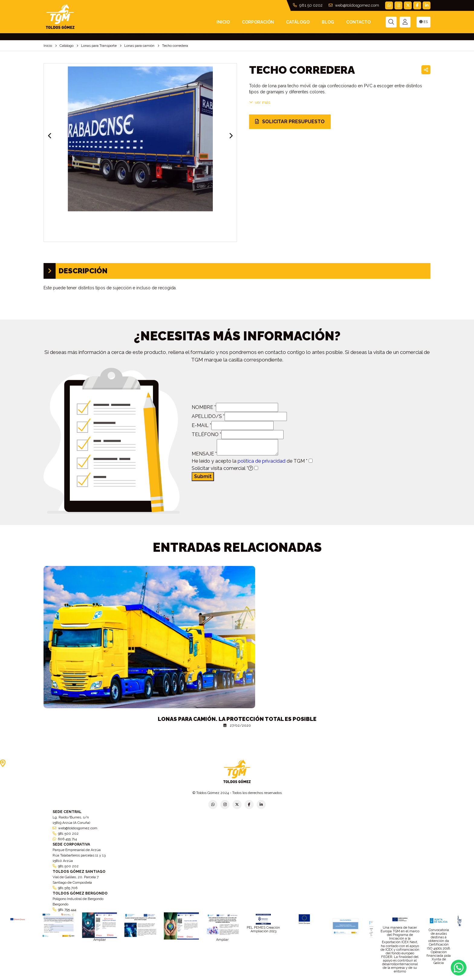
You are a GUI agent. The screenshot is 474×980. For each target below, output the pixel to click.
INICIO (223, 22)
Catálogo (298, 22)
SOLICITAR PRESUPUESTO (290, 122)
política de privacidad (261, 461)
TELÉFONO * (206, 434)
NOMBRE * (204, 407)
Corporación (258, 22)
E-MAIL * (201, 425)
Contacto (358, 22)
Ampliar (100, 940)
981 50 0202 (308, 5)
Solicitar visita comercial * (222, 468)
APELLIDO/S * (208, 416)
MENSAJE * (204, 454)
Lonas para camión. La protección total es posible (237, 719)
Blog (328, 22)
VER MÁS (260, 102)
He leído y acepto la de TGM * (250, 461)
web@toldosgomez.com (354, 5)
